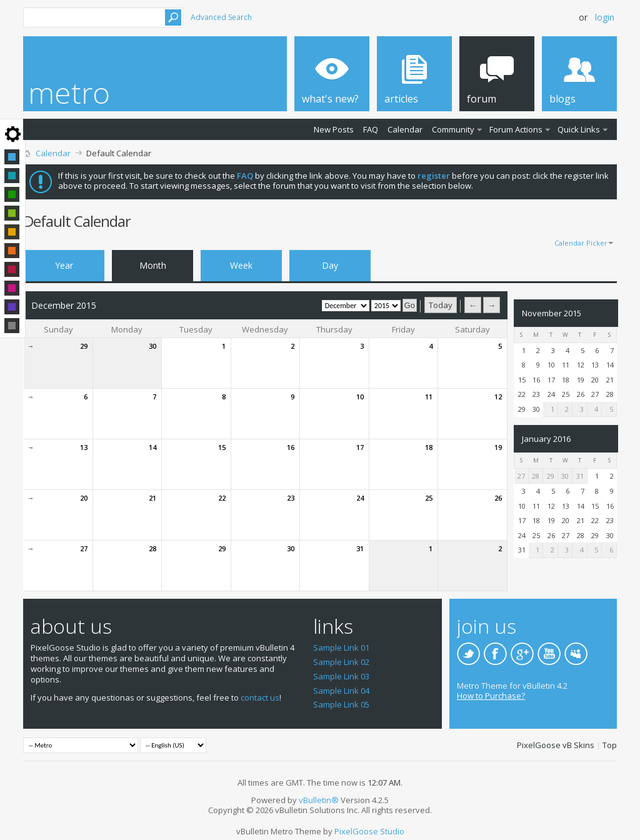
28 (152, 548)
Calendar (405, 129)
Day (330, 265)
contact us (260, 697)
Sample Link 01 (341, 647)
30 (152, 346)
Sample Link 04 (341, 691)
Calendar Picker (581, 243)
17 (360, 447)
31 (360, 548)
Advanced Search (221, 17)
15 (222, 447)
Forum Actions (516, 129)
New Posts (334, 129)
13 (84, 447)
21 (152, 498)
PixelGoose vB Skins (556, 745)
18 (429, 447)
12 (498, 397)
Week (241, 265)
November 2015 (552, 313)
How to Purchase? (491, 696)
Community (453, 129)
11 (429, 397)
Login (605, 17)
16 (291, 447)
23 (291, 498)
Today (441, 305)
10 (360, 397)
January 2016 (546, 439)
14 (152, 447)
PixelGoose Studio (369, 831)
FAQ (371, 129)
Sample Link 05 (341, 704)
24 (360, 498)
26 (498, 498)
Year (64, 265)
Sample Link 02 (341, 662)
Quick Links (579, 129)
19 (498, 447)
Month (153, 265)
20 (84, 498)
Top (610, 745)
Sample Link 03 (341, 676)
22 (222, 498)
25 (429, 498)
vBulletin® (319, 800)
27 (84, 548)
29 (84, 346)
